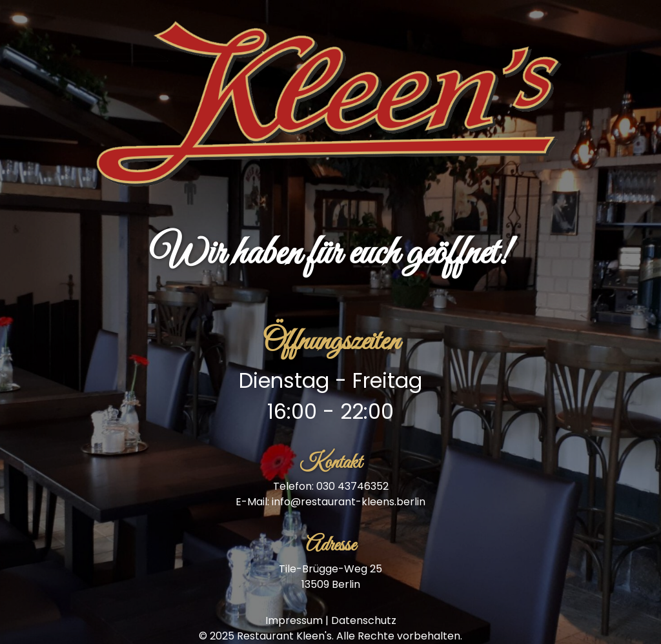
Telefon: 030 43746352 (331, 486)
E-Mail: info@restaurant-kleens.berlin (330, 502)
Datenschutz (364, 620)
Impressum (294, 620)
